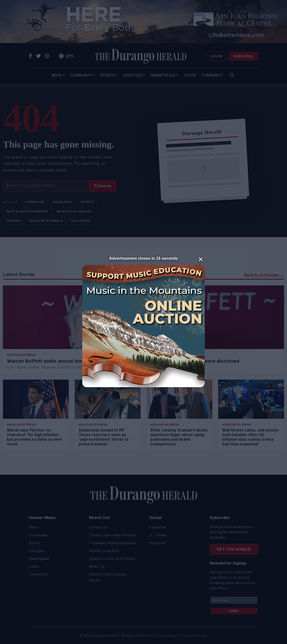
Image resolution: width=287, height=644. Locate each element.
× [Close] (201, 259)
